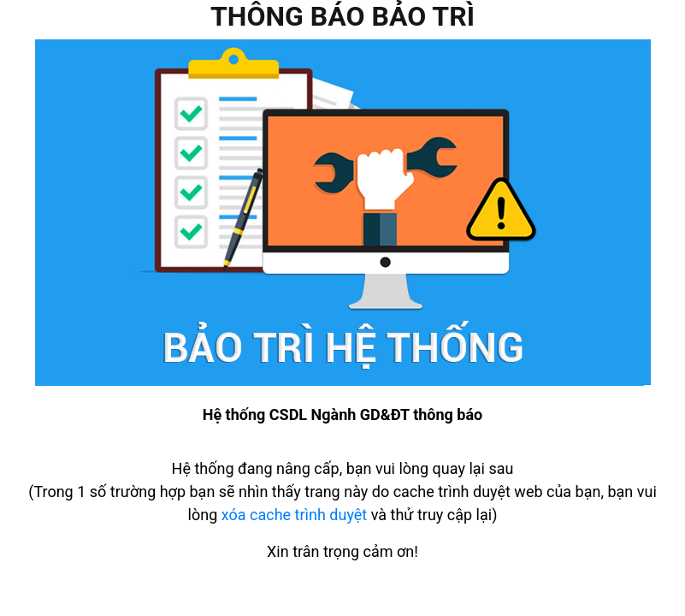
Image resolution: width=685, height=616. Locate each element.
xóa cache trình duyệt (295, 515)
